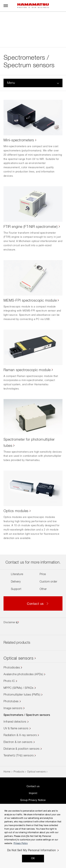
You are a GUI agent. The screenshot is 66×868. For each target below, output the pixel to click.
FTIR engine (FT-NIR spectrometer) (31, 227)
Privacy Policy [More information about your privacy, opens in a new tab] (21, 844)
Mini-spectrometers (19, 140)
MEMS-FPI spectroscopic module (30, 301)
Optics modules (16, 511)
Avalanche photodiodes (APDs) (23, 674)
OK (33, 858)
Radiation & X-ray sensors (20, 735)
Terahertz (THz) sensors (19, 756)
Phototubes (11, 702)
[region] (33, 836)
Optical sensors (19, 658)
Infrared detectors (15, 722)
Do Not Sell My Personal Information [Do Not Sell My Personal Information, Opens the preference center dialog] (32, 850)
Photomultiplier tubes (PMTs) (22, 695)
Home (7, 772)
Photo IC (9, 681)
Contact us (33, 786)
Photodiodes (12, 668)
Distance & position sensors (22, 749)
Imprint (33, 793)
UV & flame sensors (16, 729)
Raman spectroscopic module (27, 370)
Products (19, 772)
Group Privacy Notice (33, 800)
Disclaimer (9, 622)
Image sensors (13, 708)
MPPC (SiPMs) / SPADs (19, 688)
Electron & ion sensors (18, 742)
